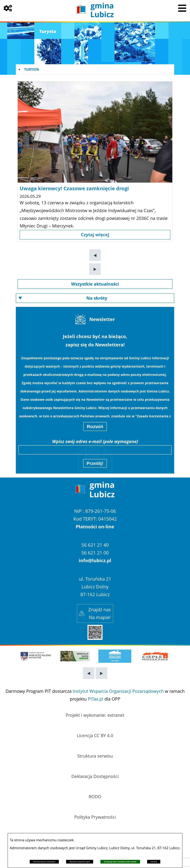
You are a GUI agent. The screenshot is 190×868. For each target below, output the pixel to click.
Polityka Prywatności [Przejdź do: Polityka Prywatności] (95, 817)
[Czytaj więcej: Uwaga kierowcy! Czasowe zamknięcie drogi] (95, 235)
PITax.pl (96, 699)
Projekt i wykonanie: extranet (95, 715)
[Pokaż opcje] (8, 8)
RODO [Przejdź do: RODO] (95, 797)
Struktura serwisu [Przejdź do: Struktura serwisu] (95, 756)
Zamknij (154, 862)
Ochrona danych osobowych (44, 862)
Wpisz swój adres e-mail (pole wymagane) (95, 441)
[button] (95, 255)
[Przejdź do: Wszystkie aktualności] (95, 284)
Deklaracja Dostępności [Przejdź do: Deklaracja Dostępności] (95, 776)
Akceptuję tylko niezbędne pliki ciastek (120, 862)
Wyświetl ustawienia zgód (80, 862)
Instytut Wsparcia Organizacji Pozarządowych (118, 691)
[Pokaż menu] (182, 8)
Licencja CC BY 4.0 (95, 735)
